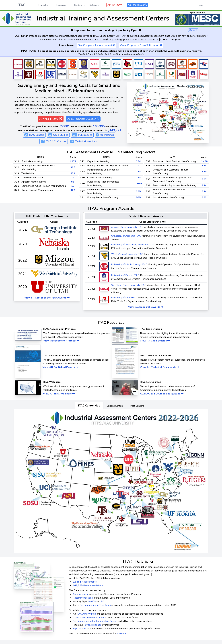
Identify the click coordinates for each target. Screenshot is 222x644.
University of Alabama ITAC (126, 236)
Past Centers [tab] (137, 406)
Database (96, 5)
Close (193, 30)
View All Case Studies (155, 341)
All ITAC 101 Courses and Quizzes (162, 394)
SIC (103, 601)
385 (138, 191)
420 (204, 172)
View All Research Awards (146, 307)
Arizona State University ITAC (127, 227)
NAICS (92, 601)
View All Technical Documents (160, 367)
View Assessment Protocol (61, 341)
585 (138, 197)
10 (73, 186)
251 (138, 166)
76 (73, 178)
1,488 (204, 161)
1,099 (138, 184)
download (122, 634)
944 (204, 185)
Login (201, 5)
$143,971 (114, 130)
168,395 (99, 126)
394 (138, 161)
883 (204, 166)
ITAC (21, 5)
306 (73, 167)
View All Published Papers (60, 367)
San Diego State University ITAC (129, 285)
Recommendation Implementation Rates (94, 621)
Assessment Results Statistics (89, 618)
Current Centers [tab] (115, 406)
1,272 (73, 161)
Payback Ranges (92, 625)
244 (204, 191)
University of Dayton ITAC (125, 275)
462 (73, 190)
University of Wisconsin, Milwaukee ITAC (133, 245)
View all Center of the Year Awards (47, 298)
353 (204, 197)
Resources (63, 5)
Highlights (45, 5)
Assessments (85, 582)
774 (138, 178)
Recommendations (88, 585)
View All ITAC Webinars (59, 394)
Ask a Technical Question (83, 119)
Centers (80, 5)
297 (204, 179)
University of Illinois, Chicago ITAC (129, 264)
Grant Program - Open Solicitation (141, 45)
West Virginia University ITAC (127, 254)
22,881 (65, 126)
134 (73, 173)
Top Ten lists (80, 629)
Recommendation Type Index (95, 605)
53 (73, 182)
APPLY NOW (115, 5)
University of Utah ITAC (124, 298)
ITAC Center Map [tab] (89, 406)
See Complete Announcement (97, 45)
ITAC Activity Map (86, 614)
